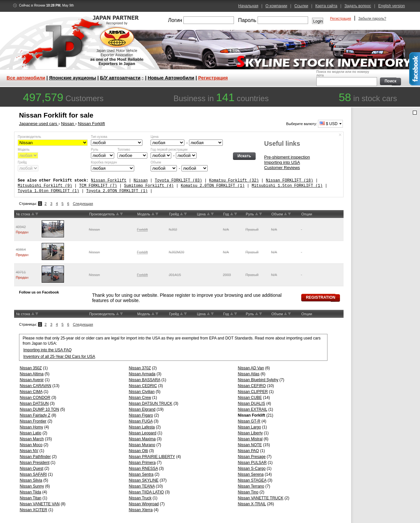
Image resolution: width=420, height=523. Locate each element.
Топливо (124, 150)
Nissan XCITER (33, 510)
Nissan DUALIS (252, 403)
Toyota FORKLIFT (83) (178, 180)
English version (392, 6)
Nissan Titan (31, 498)
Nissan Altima (32, 374)
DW (37, 214)
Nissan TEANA (142, 486)
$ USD (329, 124)
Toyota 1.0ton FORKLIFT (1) (48, 191)
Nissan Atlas (249, 374)
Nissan (141, 180)
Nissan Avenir (32, 380)
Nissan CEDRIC (143, 386)
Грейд (22, 162)
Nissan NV (29, 451)
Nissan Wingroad (144, 504)
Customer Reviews (282, 168)
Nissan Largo (250, 427)
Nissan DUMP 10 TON (39, 409)
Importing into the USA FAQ (47, 350)
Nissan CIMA (31, 392)
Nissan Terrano (251, 486)
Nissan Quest (31, 469)
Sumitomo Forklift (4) (149, 186)
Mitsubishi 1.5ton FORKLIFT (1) (287, 186)
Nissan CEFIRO (252, 386)
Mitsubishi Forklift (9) (45, 186)
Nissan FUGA (141, 421)
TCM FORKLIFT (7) (98, 186)
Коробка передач (104, 162)
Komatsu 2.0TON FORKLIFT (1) (213, 186)
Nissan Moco (31, 445)
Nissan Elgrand (142, 409)
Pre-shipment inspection (287, 157)
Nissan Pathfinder (35, 457)
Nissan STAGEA (252, 480)
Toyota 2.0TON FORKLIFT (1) (117, 191)
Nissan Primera (142, 463)
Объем (156, 162)
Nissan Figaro (141, 415)
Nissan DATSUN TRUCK (150, 403)
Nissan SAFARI (33, 474)
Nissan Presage (252, 457)
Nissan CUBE (250, 398)
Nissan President (35, 463)
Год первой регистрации (169, 150)
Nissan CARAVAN (35, 386)
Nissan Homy (31, 427)
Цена (155, 137)
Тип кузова (99, 137)
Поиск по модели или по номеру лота (346, 78)
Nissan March (32, 439)
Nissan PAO (248, 451)
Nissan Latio (31, 433)
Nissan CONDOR (35, 398)
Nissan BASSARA (144, 380)
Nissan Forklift (109, 180)
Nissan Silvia (31, 480)
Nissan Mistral (250, 439)
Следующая (83, 204)
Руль (95, 150)
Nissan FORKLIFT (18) (289, 180)
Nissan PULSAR (252, 463)
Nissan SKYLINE (144, 480)
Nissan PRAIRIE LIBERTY (152, 457)
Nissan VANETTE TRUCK (261, 498)
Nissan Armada (142, 374)
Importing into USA (282, 162)
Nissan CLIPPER (253, 392)
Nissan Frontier (33, 421)
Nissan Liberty (250, 433)
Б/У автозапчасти (120, 78)
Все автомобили (26, 78)
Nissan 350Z (31, 368)
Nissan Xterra (141, 510)
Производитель (29, 137)
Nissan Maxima (142, 439)
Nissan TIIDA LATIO (146, 492)
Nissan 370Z (140, 368)
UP (33, 214)
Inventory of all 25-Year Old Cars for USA (59, 357)
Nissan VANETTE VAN (40, 504)
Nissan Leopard (142, 433)
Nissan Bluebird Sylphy (258, 380)
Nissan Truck (140, 498)
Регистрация (341, 18)
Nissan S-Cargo (252, 469)
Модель (24, 150)
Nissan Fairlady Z (35, 415)
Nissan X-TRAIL (252, 504)
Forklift (142, 229)
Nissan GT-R (249, 421)
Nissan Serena (251, 474)
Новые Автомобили (171, 78)
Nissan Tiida (30, 492)
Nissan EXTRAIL (253, 409)
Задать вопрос (358, 6)
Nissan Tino (248, 492)
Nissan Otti (138, 451)
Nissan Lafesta (142, 427)
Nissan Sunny (32, 486)
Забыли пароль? (372, 18)
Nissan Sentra (141, 474)
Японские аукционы (73, 78)
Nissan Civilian (142, 392)
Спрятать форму (340, 135)
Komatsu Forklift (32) (234, 180)
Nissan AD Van (251, 368)
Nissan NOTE (250, 445)
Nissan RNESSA (143, 469)
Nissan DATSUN (34, 403)
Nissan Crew (140, 398)
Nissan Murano (142, 445)
